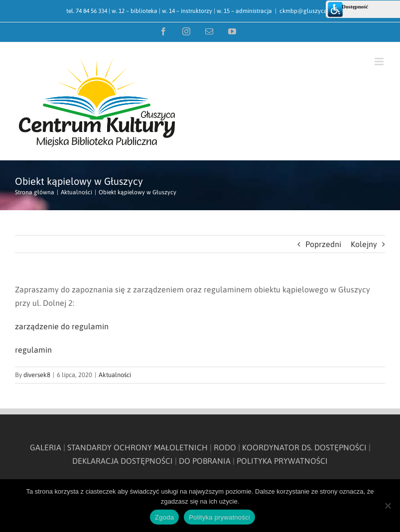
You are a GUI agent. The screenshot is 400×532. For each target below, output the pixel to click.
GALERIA (46, 447)
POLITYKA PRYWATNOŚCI (282, 461)
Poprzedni (323, 244)
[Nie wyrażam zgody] (388, 506)
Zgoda (164, 517)
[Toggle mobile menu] (380, 62)
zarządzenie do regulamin (62, 326)
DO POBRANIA (205, 461)
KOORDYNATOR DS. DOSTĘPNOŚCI (304, 447)
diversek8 (37, 375)
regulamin (33, 350)
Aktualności (115, 375)
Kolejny (364, 244)
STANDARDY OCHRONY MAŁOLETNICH (137, 447)
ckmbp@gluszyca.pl (307, 11)
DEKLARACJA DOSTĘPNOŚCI (123, 461)
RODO (225, 447)
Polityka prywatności (219, 517)
